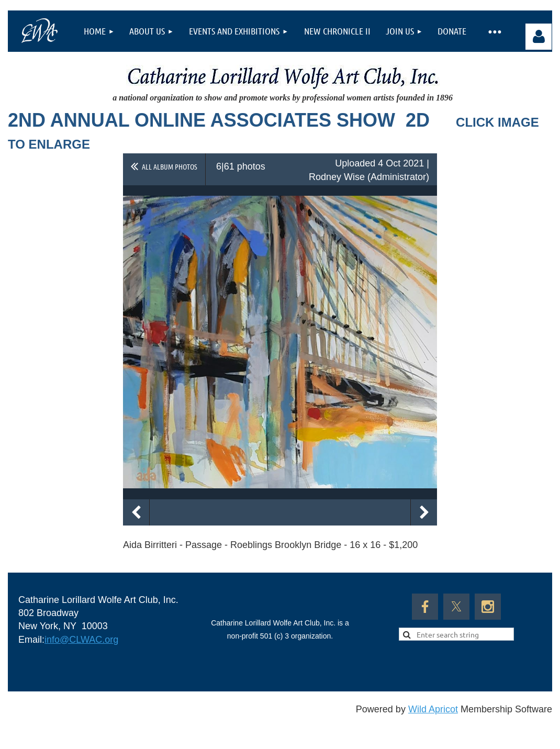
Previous (136, 512)
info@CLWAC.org (81, 640)
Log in (539, 37)
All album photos (170, 166)
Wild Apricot (433, 709)
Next (424, 512)
